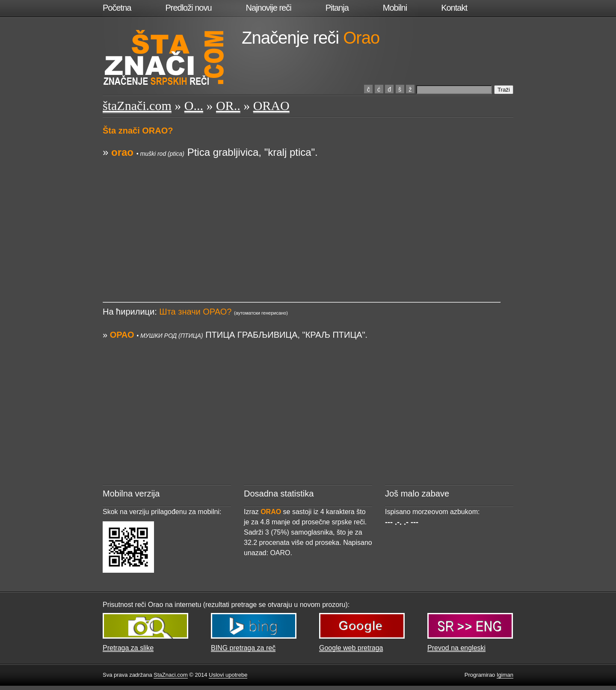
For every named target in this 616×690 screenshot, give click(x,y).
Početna (117, 8)
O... (194, 106)
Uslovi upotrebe (228, 675)
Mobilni (395, 8)
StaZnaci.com (170, 675)
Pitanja (337, 8)
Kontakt (454, 8)
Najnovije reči (269, 8)
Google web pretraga (351, 648)
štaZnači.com (137, 106)
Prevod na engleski (456, 648)
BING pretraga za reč (243, 648)
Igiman (505, 675)
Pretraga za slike (128, 648)
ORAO (271, 106)
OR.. (228, 106)
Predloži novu (188, 8)
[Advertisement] (302, 220)
